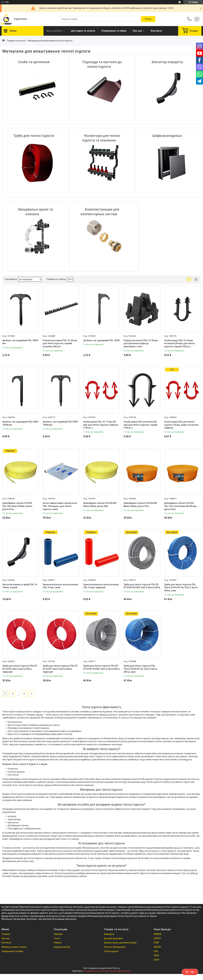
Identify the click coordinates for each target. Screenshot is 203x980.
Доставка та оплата (83, 31)
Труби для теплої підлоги (34, 136)
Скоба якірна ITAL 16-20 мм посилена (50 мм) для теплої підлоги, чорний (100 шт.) (180, 343)
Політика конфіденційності (119, 971)
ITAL (156, 951)
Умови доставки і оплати (14, 947)
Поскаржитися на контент (94, 971)
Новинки (58, 934)
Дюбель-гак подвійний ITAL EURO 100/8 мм (60, 423)
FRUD (156, 955)
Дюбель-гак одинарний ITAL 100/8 (101, 340)
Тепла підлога (111, 951)
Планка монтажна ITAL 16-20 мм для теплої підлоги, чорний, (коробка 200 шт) (60, 343)
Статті (57, 938)
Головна (6, 934)
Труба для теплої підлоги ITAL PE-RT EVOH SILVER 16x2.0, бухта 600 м (101, 667)
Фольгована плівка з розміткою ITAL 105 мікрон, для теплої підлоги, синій (60, 506)
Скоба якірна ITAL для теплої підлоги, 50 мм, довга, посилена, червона (181, 425)
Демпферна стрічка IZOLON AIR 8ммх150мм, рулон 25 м (140, 505)
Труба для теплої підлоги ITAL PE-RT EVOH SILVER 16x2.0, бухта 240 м (142, 586)
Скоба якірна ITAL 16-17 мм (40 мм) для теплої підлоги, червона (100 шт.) (101, 425)
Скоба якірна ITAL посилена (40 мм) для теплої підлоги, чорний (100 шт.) (140, 425)
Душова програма (113, 938)
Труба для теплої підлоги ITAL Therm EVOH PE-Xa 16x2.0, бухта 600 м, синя (140, 669)
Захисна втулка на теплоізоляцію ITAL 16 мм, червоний (101, 586)
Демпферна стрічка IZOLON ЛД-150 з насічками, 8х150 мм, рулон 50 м (180, 506)
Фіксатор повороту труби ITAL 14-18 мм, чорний (20, 586)
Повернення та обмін (114, 31)
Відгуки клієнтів (62, 947)
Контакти (156, 31)
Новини (58, 943)
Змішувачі (109, 934)
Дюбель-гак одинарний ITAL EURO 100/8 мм (20, 423)
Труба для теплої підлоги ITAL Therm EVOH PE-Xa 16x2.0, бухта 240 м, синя (181, 588)
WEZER (157, 947)
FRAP (156, 943)
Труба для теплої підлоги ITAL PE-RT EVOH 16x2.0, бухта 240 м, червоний (20, 669)
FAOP (156, 960)
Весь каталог (55, 31)
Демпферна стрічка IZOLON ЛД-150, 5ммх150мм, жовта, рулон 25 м (17, 506)
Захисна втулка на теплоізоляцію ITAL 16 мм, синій (60, 586)
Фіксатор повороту (167, 62)
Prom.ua (116, 968)
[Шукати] (148, 19)
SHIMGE (158, 934)
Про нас (137, 31)
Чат (190, 972)
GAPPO (157, 938)
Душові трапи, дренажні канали (120, 943)
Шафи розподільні (167, 136)
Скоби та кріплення (34, 62)
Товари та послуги (16, 41)
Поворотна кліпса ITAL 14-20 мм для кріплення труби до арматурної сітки (141, 343)
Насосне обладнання (115, 947)
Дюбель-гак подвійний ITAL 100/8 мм (20, 342)
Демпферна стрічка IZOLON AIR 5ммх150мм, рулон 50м (100, 505)
